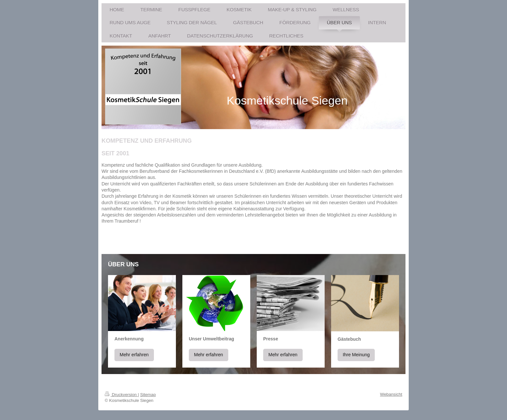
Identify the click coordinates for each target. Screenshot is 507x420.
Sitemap (148, 395)
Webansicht (391, 394)
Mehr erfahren (134, 355)
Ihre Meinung (356, 355)
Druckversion (121, 395)
